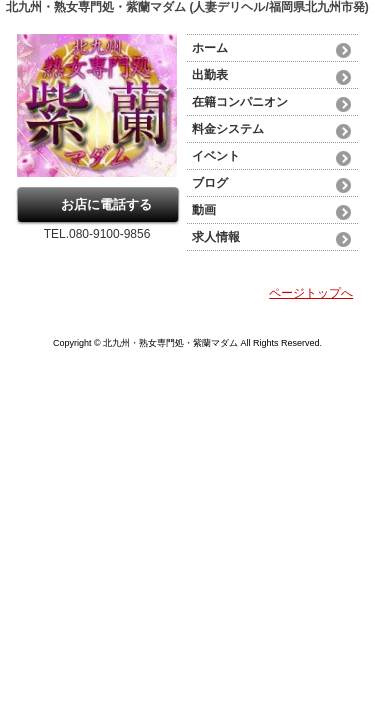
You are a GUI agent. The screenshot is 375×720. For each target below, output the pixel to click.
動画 (204, 210)
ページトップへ (311, 293)
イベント (216, 156)
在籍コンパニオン (240, 102)
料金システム (228, 129)
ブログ (210, 183)
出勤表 (210, 75)
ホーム (210, 48)
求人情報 (216, 237)
